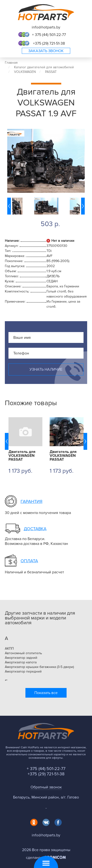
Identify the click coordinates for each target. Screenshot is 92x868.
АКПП (9, 649)
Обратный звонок (46, 787)
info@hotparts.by (46, 27)
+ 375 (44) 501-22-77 (49, 35)
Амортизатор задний (21, 658)
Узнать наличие (46, 369)
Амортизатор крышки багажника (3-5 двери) (39, 667)
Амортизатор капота (21, 662)
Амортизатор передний (23, 672)
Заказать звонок (46, 51)
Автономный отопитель (23, 653)
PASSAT (51, 72)
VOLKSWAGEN (25, 72)
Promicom (55, 857)
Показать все (46, 693)
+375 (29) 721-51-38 (49, 43)
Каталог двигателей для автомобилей (44, 67)
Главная (11, 63)
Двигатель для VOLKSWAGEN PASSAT (22, 456)
